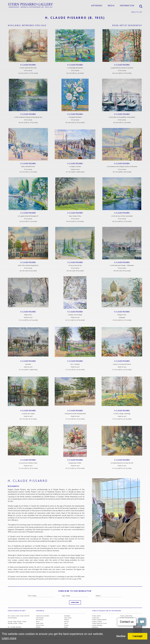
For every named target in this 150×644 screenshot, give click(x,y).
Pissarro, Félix (96, 618)
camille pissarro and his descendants (107, 611)
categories (40, 611)
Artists (38, 622)
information (127, 6)
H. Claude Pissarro (28, 65)
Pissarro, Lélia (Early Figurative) (97, 626)
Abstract (38, 627)
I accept (138, 636)
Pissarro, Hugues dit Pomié (99, 624)
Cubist (66, 624)
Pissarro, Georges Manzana (99, 620)
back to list (137, 12)
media (111, 6)
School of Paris (40, 625)
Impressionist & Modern (43, 616)
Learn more (9, 638)
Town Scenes (68, 618)
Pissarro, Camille (96, 616)
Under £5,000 (40, 624)
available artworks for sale (27, 25)
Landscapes (67, 616)
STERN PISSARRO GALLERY (17, 611)
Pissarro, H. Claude (97, 622)
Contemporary (40, 618)
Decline (121, 636)
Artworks (97, 6)
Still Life (66, 622)
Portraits (66, 625)
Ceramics (67, 620)
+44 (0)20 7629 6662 (16, 627)
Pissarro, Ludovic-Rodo (126, 616)
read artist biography (127, 25)
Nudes (66, 627)
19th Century (39, 620)
